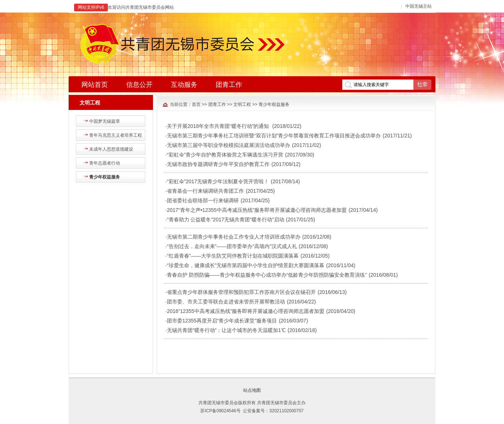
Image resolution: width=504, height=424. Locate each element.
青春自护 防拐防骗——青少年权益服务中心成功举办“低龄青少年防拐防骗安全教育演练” (267, 275)
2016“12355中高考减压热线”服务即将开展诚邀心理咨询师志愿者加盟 (246, 311)
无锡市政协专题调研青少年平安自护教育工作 (218, 164)
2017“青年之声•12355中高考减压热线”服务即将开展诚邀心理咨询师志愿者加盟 (257, 210)
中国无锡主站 (419, 6)
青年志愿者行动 (105, 163)
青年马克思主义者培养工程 (116, 135)
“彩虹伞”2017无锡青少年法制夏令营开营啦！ (218, 181)
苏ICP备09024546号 (220, 411)
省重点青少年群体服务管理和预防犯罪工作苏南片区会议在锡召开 (241, 292)
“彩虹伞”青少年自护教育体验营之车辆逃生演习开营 (225, 155)
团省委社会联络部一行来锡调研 (203, 200)
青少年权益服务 (105, 177)
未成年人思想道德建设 (111, 149)
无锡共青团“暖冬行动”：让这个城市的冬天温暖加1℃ (226, 330)
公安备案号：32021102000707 (273, 411)
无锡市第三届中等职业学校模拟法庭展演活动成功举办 (229, 145)
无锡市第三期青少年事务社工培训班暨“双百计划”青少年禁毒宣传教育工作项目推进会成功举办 (274, 136)
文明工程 (242, 104)
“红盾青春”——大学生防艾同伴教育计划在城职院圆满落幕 (233, 256)
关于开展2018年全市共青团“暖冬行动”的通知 (219, 126)
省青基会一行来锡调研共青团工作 (205, 191)
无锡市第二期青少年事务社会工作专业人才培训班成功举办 (234, 237)
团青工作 (217, 104)
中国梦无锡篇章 (105, 121)
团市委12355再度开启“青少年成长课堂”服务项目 (222, 321)
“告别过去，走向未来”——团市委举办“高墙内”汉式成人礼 (232, 246)
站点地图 (252, 390)
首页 (196, 104)
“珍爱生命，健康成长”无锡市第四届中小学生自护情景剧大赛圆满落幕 (246, 265)
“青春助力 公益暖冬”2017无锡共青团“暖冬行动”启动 (226, 220)
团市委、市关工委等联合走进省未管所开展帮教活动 (226, 302)
